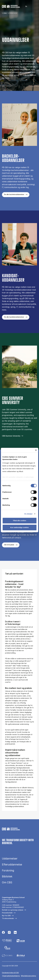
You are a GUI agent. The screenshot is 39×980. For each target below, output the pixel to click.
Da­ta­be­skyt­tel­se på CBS (10, 973)
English (25, 6)
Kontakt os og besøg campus (13, 910)
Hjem (5, 13)
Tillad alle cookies (19, 521)
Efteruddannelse (12, 865)
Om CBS (7, 882)
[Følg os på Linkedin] (15, 933)
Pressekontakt (7, 913)
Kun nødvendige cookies (20, 527)
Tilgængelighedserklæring (11, 976)
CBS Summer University (11, 436)
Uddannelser (10, 859)
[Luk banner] (36, 450)
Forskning (8, 871)
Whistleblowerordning (28, 976)
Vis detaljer (28, 514)
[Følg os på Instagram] (9, 933)
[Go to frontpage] (11, 6)
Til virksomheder (8, 918)
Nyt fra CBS (6, 916)
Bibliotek (7, 876)
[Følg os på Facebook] (3, 933)
